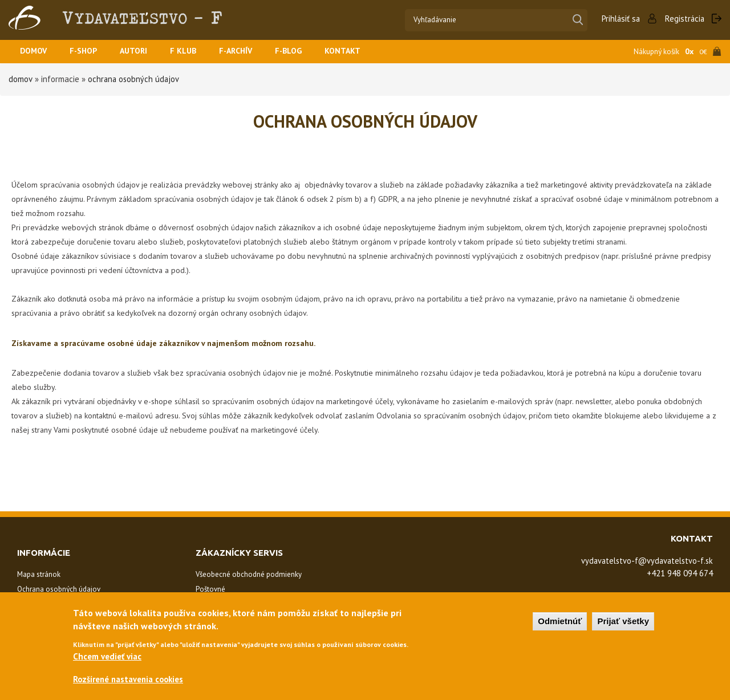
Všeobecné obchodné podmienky (249, 574)
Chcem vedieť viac (107, 658)
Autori (140, 52)
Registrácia (684, 19)
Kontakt (358, 52)
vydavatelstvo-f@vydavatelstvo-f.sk (644, 561)
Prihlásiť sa (619, 19)
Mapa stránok (39, 574)
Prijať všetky (623, 623)
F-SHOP (88, 52)
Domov (35, 52)
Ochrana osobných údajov (134, 79)
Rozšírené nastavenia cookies (130, 682)
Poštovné (210, 589)
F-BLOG (302, 52)
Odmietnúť (560, 623)
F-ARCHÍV (246, 52)
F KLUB (192, 52)
